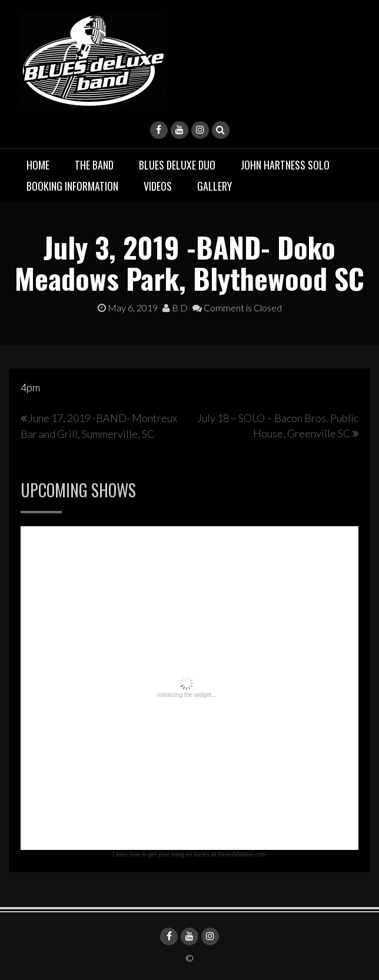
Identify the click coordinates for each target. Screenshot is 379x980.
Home (38, 165)
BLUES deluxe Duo (177, 165)
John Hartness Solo (285, 165)
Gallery (215, 186)
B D (175, 308)
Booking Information (72, 186)
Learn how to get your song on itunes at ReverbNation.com (189, 854)
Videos (158, 186)
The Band (94, 165)
